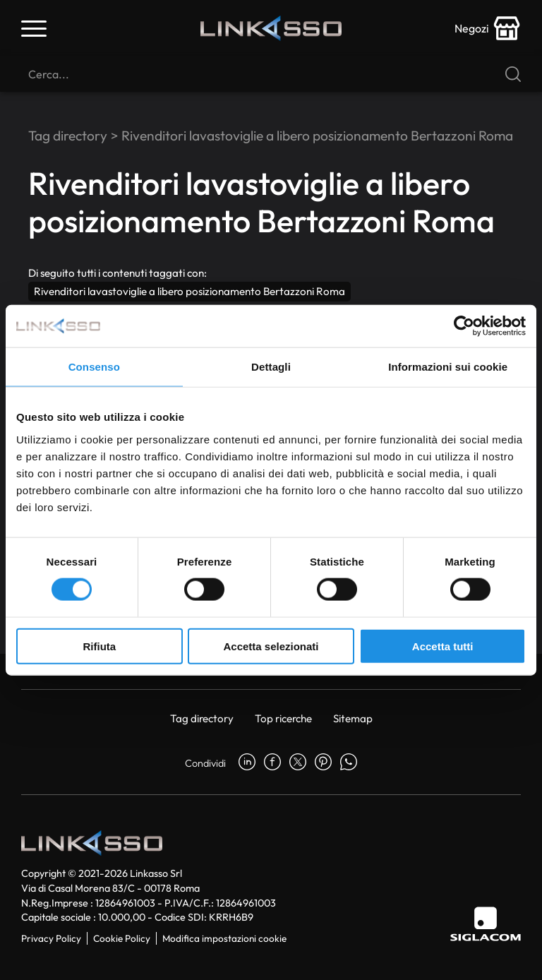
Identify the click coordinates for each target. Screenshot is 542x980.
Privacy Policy (51, 938)
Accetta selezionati (271, 646)
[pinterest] (323, 763)
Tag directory (68, 136)
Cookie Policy (122, 938)
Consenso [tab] (94, 367)
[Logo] (271, 28)
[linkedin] (247, 763)
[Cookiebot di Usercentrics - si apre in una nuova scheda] (464, 326)
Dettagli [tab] (271, 367)
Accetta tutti (443, 646)
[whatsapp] (349, 763)
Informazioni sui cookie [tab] (448, 367)
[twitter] (298, 763)
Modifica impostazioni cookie (224, 938)
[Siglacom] (486, 924)
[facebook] (272, 763)
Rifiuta (99, 646)
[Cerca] (271, 74)
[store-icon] (488, 28)
